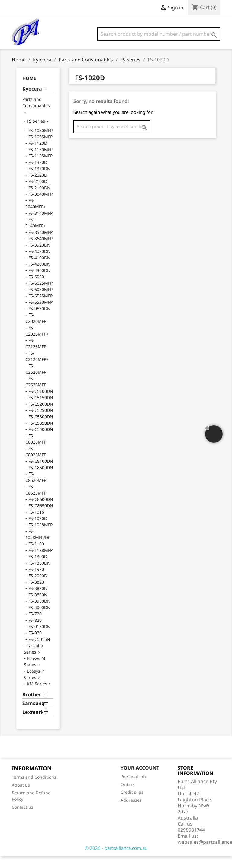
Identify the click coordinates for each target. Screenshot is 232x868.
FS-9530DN (39, 321)
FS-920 (35, 645)
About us (21, 797)
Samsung (33, 716)
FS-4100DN (39, 270)
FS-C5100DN (41, 403)
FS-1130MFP (40, 162)
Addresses (131, 812)
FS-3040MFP (40, 206)
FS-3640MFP (40, 251)
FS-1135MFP (40, 168)
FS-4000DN (39, 620)
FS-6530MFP (40, 314)
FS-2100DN (39, 200)
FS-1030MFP (40, 142)
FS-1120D (38, 155)
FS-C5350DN (41, 435)
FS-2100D (38, 193)
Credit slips (132, 804)
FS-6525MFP (40, 308)
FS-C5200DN (41, 416)
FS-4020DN (39, 263)
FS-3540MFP (40, 244)
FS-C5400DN (41, 441)
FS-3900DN (39, 613)
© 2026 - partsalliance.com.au (116, 860)
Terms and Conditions (34, 789)
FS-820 (35, 632)
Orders (128, 796)
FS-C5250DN (41, 422)
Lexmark (33, 724)
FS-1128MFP (40, 562)
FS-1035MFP (40, 149)
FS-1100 (36, 556)
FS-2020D (38, 187)
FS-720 (35, 626)
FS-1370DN (39, 181)
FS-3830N (38, 607)
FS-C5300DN (41, 429)
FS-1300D (38, 569)
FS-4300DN (39, 282)
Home (29, 90)
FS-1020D (38, 530)
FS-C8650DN (41, 518)
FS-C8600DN (41, 511)
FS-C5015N (39, 651)
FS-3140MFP (40, 225)
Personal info (134, 788)
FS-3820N (38, 600)
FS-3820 (36, 594)
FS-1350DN (39, 575)
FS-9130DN (39, 639)
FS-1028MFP (40, 537)
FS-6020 (36, 289)
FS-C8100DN (41, 473)
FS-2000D (38, 588)
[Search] (159, 34)
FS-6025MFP (40, 295)
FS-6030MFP (40, 301)
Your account (140, 780)
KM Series (37, 696)
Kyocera (32, 101)
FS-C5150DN (41, 410)
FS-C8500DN (41, 480)
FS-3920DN (39, 257)
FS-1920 (36, 581)
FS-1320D (38, 174)
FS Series (36, 133)
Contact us (23, 819)
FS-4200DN (39, 276)
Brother (32, 707)
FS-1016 (36, 524)
